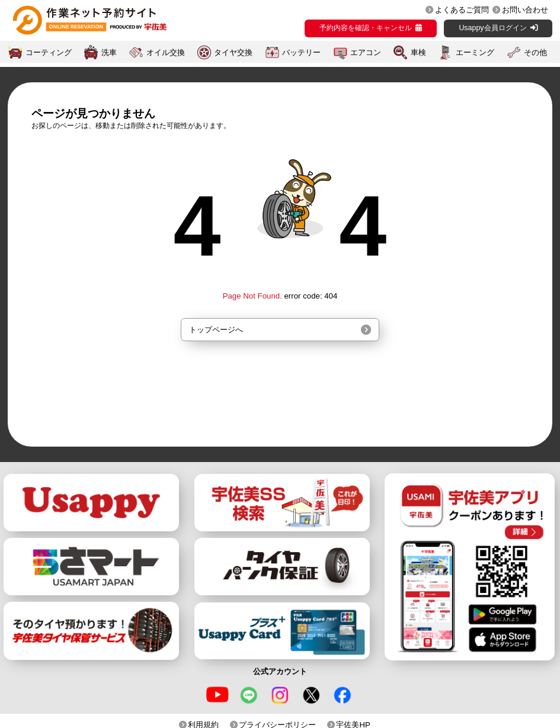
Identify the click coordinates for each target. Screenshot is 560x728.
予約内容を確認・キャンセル (366, 28)
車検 (418, 52)
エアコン (366, 52)
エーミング (475, 52)
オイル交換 (166, 52)
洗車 (109, 52)
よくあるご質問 (462, 10)
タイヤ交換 (233, 52)
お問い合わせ (525, 10)
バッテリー (301, 52)
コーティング (49, 52)
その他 (535, 52)
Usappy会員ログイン (492, 28)
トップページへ (216, 330)
